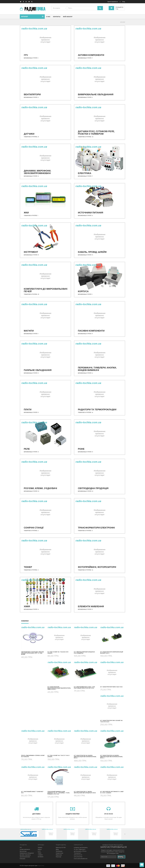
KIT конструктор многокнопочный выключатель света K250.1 (59, 688)
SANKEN (40, 848)
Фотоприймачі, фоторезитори (97, 567)
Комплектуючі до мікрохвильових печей (46, 290)
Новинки (25, 621)
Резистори (59, 857)
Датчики (29, 134)
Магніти (29, 331)
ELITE (39, 851)
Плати (28, 409)
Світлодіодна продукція (93, 488)
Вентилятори (32, 94)
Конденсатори (59, 853)
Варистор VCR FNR (61, 848)
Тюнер (28, 567)
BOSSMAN (41, 857)
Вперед (122, 857)
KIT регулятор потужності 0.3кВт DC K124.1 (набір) (112, 792)
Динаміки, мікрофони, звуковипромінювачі (37, 172)
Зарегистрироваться (113, 2)
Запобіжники (59, 851)
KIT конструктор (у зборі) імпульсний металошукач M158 (85, 792)
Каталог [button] (25, 17)
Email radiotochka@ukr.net (81, 859)
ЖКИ (26, 212)
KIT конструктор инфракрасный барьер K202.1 (112, 653)
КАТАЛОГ (123, 22)
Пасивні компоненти (91, 331)
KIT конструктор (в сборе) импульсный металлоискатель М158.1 (85, 757)
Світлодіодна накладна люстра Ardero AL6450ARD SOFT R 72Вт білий (33, 653)
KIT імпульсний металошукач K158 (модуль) (84, 653)
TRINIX (40, 853)
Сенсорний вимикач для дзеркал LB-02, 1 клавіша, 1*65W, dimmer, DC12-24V (59, 793)
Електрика (85, 173)
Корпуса (83, 291)
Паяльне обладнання (38, 370)
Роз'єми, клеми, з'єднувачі (40, 488)
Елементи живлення (91, 606)
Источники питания (91, 212)
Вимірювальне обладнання (96, 94)
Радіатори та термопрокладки (97, 409)
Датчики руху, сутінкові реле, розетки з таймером (96, 132)
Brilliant (40, 849)
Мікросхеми (59, 855)
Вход (124, 2)
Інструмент (31, 252)
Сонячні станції (34, 528)
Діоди (57, 849)
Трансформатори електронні (96, 528)
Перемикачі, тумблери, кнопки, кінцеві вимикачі (97, 369)
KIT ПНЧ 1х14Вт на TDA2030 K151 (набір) (58, 653)
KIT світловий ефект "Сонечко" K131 (32, 792)
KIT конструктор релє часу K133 (111, 687)
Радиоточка (41, 866)
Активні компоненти (91, 55)
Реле (27, 449)
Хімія (27, 606)
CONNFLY (40, 855)
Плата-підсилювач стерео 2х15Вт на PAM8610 (33, 756)
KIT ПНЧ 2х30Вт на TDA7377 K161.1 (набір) (59, 756)
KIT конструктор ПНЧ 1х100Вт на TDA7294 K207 (111, 721)
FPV (26, 55)
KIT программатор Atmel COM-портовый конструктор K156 (85, 687)
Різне (81, 449)
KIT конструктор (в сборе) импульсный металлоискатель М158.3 (111, 757)
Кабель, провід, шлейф (92, 252)
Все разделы (57, 8)
